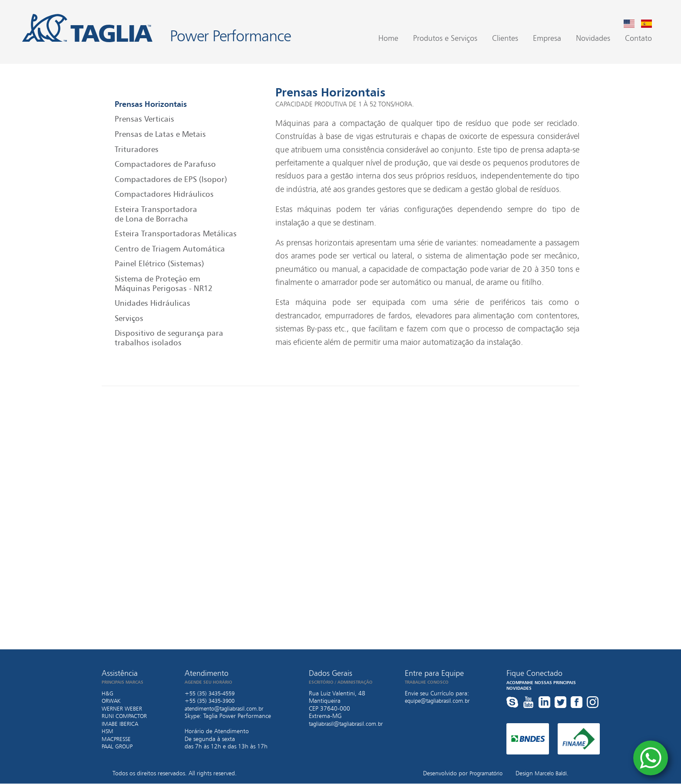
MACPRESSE (117, 739)
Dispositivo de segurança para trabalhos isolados (169, 338)
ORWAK (112, 701)
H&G (108, 693)
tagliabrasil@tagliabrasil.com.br (350, 724)
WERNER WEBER (123, 708)
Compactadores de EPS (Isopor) (171, 179)
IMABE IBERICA (122, 724)
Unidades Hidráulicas (152, 303)
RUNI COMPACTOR (126, 716)
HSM (108, 731)
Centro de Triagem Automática (170, 249)
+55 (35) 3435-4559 (213, 693)
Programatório (480, 773)
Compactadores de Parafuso (165, 164)
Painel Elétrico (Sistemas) (159, 264)
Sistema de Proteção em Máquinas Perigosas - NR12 (164, 284)
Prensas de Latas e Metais (160, 134)
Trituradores (137, 149)
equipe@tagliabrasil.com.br (441, 701)
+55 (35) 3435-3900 (213, 701)
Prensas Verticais (144, 119)
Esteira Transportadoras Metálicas (176, 234)
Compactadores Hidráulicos (164, 195)
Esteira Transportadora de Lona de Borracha (156, 214)
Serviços (129, 318)
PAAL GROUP (119, 747)
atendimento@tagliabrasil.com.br (229, 708)
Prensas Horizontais (151, 104)
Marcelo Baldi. (550, 773)
